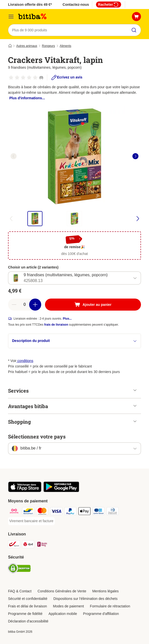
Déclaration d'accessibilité (28, 621)
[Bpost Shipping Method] (14, 545)
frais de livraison (56, 325)
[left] (14, 156)
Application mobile (63, 614)
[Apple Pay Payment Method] (84, 512)
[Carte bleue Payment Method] (98, 512)
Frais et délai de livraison (28, 606)
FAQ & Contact (20, 591)
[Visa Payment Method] (56, 512)
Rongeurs (48, 46)
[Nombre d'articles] (25, 305)
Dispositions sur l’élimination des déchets (85, 599)
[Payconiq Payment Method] (14, 512)
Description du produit (74, 341)
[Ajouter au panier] (93, 305)
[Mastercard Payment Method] (42, 512)
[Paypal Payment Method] (70, 512)
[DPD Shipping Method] (28, 545)
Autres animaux (27, 46)
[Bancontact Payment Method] (28, 512)
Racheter (109, 5)
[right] (135, 156)
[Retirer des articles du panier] (14, 305)
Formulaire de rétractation (110, 606)
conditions (25, 361)
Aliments (65, 46)
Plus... (67, 319)
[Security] (19, 569)
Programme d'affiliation (101, 614)
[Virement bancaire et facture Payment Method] (31, 521)
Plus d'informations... (27, 98)
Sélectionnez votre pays (37, 436)
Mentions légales (105, 591)
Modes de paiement (68, 606)
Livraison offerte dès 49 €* (30, 5)
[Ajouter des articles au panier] (35, 305)
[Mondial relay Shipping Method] (42, 545)
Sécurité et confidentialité (28, 599)
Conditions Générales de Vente (62, 591)
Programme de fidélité (25, 614)
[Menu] (11, 17)
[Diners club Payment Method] (113, 512)
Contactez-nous (76, 5)
